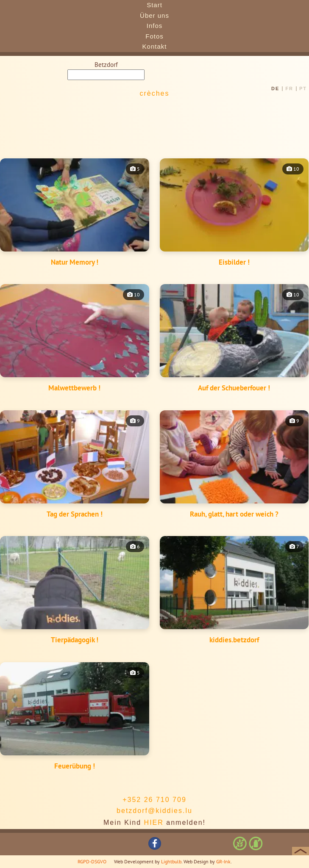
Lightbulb (171, 861)
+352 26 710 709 (154, 800)
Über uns (154, 15)
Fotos (154, 36)
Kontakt (155, 46)
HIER (154, 822)
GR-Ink (223, 861)
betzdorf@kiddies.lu (154, 811)
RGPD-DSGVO (92, 861)
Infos (155, 26)
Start (154, 5)
